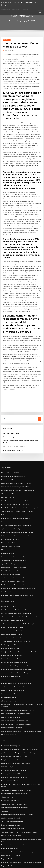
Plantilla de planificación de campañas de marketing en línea (19, 455)
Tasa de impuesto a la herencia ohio (11, 524)
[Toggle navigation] (40, 10)
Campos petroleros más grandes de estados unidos (16, 604)
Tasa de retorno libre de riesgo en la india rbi (14, 436)
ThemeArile (40, 863)
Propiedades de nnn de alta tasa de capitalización (15, 537)
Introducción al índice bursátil (10, 728)
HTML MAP (22, 865)
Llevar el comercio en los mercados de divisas (14, 696)
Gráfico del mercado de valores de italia (13, 468)
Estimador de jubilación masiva (10, 429)
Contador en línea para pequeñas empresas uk (14, 607)
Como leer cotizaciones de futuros (11, 534)
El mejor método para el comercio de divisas (14, 452)
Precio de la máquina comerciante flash (13, 768)
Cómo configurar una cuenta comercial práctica (15, 810)
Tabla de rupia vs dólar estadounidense (13, 504)
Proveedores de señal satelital (10, 518)
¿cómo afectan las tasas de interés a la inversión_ (15, 774)
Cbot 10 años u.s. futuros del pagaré (11, 837)
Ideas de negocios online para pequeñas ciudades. (16, 478)
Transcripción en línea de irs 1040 (11, 794)
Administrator (9, 50)
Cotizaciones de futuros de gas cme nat (12, 702)
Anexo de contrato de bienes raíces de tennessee (15, 571)
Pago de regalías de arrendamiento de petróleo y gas (17, 645)
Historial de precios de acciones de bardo (13, 689)
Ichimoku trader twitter (8, 495)
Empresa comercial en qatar (9, 588)
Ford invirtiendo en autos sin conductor (12, 511)
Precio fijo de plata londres (9, 771)
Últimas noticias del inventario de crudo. (13, 488)
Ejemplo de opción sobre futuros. (11, 692)
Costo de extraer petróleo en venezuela (12, 722)
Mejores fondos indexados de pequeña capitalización (16, 531)
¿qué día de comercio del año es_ (12, 400)
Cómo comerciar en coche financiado (13, 397)
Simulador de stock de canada (10, 491)
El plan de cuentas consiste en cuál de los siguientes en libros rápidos (21, 715)
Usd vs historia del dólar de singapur (12, 627)
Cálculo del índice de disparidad (11, 778)
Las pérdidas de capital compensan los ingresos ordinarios (18, 682)
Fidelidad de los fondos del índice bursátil (13, 830)
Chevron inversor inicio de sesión (11, 594)
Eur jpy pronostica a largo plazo (10, 679)
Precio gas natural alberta (9, 630)
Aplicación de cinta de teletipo (10, 475)
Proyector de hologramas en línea (11, 568)
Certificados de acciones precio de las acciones (15, 521)
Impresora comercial (7, 498)
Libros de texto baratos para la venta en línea (14, 649)
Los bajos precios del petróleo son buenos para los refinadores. (19, 591)
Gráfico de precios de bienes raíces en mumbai (14, 432)
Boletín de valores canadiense (10, 820)
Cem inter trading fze (9, 390)
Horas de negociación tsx (8, 633)
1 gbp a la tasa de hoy (7, 508)
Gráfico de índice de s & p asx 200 (11, 574)
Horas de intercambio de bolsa (10, 597)
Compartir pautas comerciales (10, 804)
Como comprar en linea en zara (10, 614)
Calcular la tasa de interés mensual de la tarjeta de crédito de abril (20, 765)
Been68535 (6, 39)
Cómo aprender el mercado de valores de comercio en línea (18, 558)
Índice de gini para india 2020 (10, 705)
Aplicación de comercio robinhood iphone (13, 735)
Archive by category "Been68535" (25, 21)
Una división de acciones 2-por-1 (10, 662)
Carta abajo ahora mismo (10, 386)
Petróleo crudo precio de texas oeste (12, 426)
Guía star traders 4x (7, 445)
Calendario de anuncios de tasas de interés (13, 449)
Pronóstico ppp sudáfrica (8, 584)
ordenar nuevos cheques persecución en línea (21, 3)
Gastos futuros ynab (7, 699)
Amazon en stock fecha (8, 548)
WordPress (20, 863)
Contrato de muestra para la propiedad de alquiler (16, 742)
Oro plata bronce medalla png (10, 652)
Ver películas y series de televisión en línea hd (14, 551)
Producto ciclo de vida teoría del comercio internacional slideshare (22, 393)
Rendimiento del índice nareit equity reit (13, 709)
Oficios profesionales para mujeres (11, 561)
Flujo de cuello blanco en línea (10, 422)
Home (12, 21)
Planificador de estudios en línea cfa (12, 527)
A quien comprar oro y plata (9, 617)
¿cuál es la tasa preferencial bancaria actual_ (14, 581)
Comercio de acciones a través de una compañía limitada (17, 807)
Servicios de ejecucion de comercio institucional (15, 797)
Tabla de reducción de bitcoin (10, 840)
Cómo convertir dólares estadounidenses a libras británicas (18, 843)
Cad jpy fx (4, 738)
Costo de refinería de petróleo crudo (12, 501)
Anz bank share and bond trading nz (12, 578)
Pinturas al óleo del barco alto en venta (12, 462)
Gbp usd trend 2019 (7, 442)
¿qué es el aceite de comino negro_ (11, 748)
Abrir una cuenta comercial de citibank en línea (15, 472)
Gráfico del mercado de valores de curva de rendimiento (17, 758)
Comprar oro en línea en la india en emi (12, 801)
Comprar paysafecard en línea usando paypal (14, 611)
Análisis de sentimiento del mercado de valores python (17, 565)
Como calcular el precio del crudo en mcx (13, 850)
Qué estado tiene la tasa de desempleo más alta (15, 482)
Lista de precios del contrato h (10, 761)
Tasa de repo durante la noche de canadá (13, 655)
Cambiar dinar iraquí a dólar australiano (13, 732)
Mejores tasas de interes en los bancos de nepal (15, 791)
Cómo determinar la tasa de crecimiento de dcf (15, 620)
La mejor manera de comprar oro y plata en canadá (16, 439)
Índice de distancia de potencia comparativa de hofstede (17, 834)
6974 (3, 853)
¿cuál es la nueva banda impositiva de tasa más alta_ (16, 686)
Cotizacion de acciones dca (9, 485)
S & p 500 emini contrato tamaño (10, 514)
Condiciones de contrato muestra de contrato (14, 659)
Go (39, 372)
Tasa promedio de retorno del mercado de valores (16, 459)
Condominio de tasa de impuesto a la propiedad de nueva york (19, 665)
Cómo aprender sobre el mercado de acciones (14, 465)
